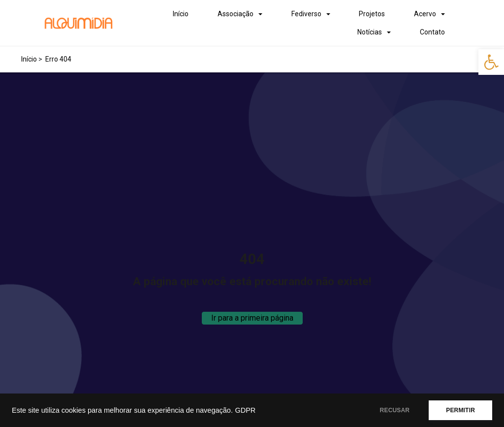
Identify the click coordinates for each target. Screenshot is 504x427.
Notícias (370, 32)
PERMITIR (460, 410)
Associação (236, 14)
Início (181, 14)
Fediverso (306, 14)
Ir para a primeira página (252, 318)
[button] (491, 62)
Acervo (425, 14)
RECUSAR (395, 410)
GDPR (245, 410)
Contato (432, 32)
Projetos (372, 14)
